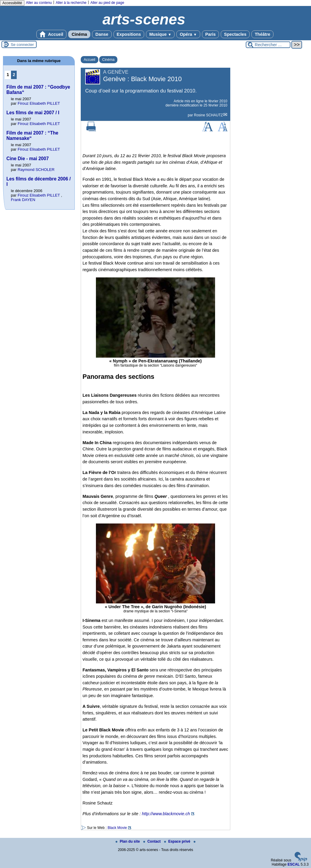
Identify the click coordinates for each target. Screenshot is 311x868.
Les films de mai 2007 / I (33, 113)
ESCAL (294, 864)
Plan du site (128, 841)
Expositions (129, 34)
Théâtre (262, 34)
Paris (210, 34)
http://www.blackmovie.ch (166, 814)
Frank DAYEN (23, 200)
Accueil (52, 34)
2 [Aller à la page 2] (14, 75)
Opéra (188, 34)
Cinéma (79, 34)
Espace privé (178, 841)
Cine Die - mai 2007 (27, 159)
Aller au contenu (39, 3)
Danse (102, 34)
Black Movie (117, 828)
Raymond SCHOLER (36, 170)
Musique (160, 34)
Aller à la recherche (71, 3)
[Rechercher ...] (268, 45)
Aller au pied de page (107, 3)
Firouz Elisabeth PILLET (39, 103)
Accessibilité (12, 3)
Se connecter (22, 45)
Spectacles (235, 34)
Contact (153, 841)
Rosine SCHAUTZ (208, 115)
